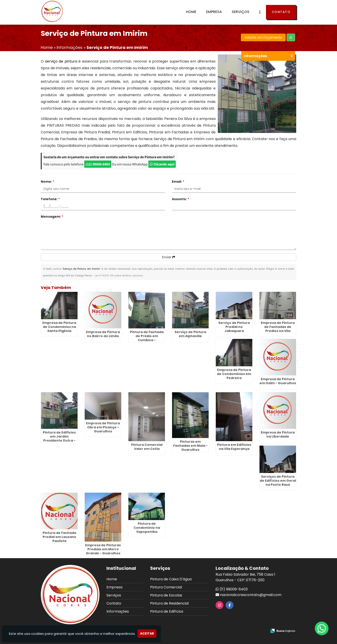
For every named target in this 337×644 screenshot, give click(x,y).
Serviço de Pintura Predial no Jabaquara (234, 327)
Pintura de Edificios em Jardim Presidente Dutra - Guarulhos (59, 438)
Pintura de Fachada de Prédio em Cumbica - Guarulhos (147, 338)
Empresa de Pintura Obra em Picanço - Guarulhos (103, 427)
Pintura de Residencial (169, 603)
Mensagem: (52, 217)
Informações (118, 611)
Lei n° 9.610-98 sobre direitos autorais (119, 275)
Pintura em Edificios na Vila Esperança (234, 447)
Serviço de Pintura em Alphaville (190, 334)
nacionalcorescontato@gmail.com (251, 595)
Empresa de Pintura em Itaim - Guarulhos (278, 381)
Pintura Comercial (166, 587)
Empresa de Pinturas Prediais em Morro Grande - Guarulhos (103, 549)
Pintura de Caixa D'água (171, 579)
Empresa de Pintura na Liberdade (278, 434)
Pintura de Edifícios (167, 611)
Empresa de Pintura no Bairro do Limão (103, 334)
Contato (281, 12)
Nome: (48, 182)
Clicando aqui (162, 164)
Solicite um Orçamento (263, 37)
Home (191, 12)
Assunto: (180, 199)
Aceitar (147, 633)
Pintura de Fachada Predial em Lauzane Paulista (59, 537)
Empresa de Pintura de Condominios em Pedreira (234, 374)
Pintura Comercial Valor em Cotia (147, 447)
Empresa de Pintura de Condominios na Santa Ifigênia (59, 327)
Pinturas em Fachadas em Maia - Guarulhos (190, 446)
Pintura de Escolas (166, 595)
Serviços (241, 12)
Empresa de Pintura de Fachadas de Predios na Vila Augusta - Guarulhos (278, 329)
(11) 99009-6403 (98, 164)
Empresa (214, 12)
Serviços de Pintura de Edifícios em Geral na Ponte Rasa (278, 481)
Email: (178, 182)
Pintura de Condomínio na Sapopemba (147, 528)
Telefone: (50, 199)
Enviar (169, 257)
